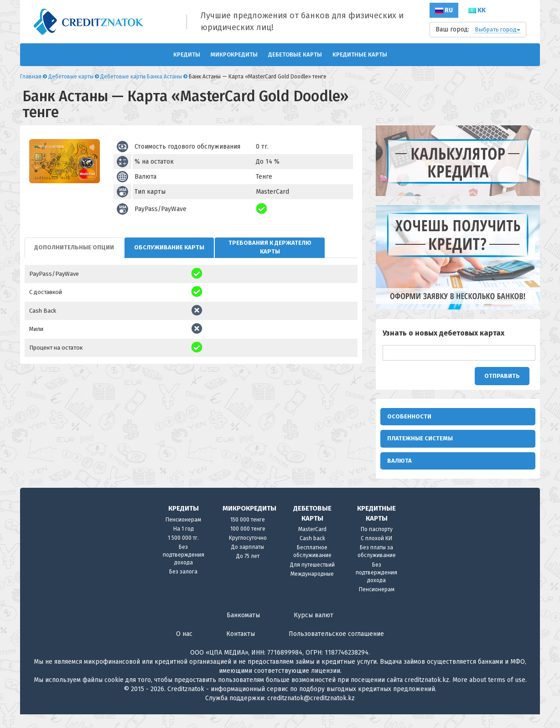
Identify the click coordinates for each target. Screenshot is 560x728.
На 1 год (184, 542)
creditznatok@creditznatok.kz (311, 712)
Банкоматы (243, 629)
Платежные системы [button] (420, 443)
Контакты (241, 648)
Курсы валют (314, 629)
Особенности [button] (409, 416)
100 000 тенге (248, 542)
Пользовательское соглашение (336, 648)
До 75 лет (248, 570)
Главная (31, 77)
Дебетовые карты (295, 54)
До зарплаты (248, 561)
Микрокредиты (234, 54)
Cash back (312, 552)
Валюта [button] (399, 470)
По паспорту (377, 543)
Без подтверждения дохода (184, 568)
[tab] (74, 248)
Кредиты (187, 54)
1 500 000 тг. (183, 552)
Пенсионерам (183, 533)
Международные (312, 588)
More (460, 694)
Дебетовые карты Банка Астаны (141, 77)
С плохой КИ (376, 552)
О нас (184, 648)
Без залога (183, 585)
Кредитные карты (360, 54)
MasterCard (312, 543)
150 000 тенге (248, 533)
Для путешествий (312, 578)
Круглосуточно (248, 552)
